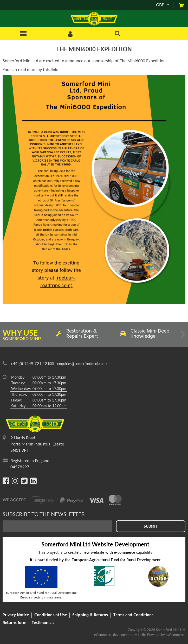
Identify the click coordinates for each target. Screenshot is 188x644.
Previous (47, 336)
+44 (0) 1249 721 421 (30, 363)
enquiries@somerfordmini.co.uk (82, 364)
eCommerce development (113, 635)
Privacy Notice (16, 615)
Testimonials (43, 623)
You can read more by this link (30, 69)
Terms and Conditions (133, 615)
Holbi (142, 635)
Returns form (14, 623)
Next (183, 336)
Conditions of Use (51, 615)
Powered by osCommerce (166, 635)
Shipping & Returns (90, 615)
